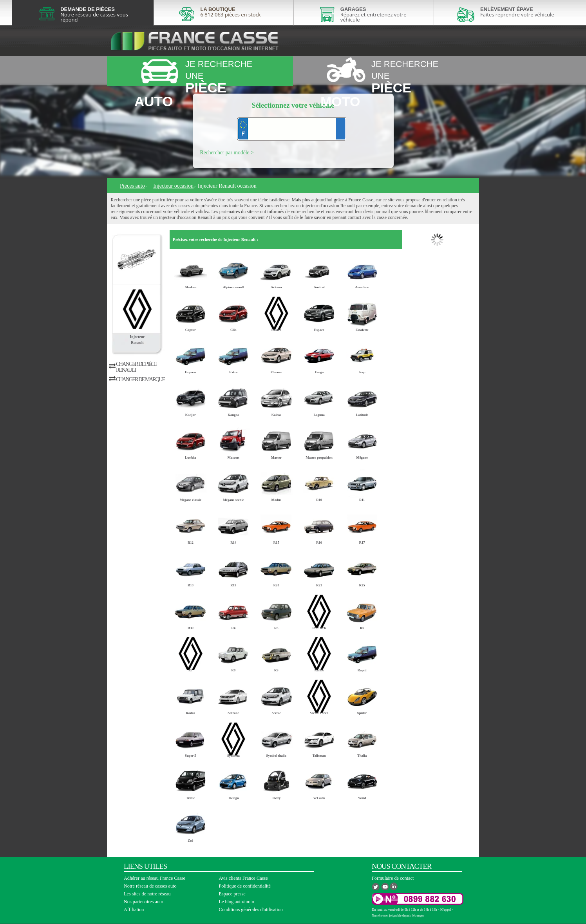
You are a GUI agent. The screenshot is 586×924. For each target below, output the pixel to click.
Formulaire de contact (393, 878)
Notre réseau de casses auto (150, 886)
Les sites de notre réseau (147, 894)
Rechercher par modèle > (227, 153)
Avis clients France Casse (243, 878)
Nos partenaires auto (144, 902)
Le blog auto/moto (237, 902)
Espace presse (232, 894)
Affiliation (134, 910)
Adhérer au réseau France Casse (155, 878)
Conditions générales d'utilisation (251, 910)
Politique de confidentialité (245, 886)
